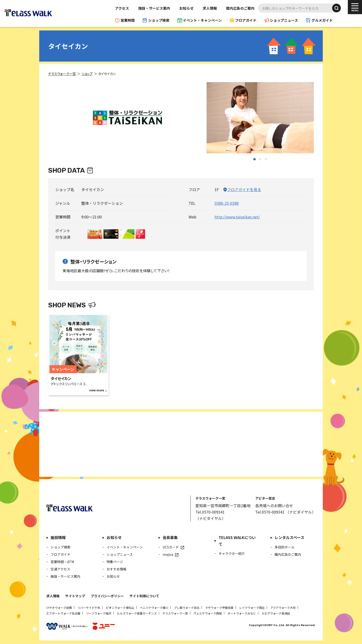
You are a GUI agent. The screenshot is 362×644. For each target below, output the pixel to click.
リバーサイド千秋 (89, 608)
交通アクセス (60, 569)
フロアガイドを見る (244, 189)
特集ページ (115, 562)
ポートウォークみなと (242, 613)
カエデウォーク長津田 (276, 613)
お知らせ (186, 8)
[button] (254, 159)
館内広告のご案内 (240, 8)
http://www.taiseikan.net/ (237, 217)
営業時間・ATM (62, 562)
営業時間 (128, 20)
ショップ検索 (159, 20)
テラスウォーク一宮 (175, 613)
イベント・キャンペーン (202, 20)
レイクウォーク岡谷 (252, 608)
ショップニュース (284, 20)
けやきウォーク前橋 (59, 608)
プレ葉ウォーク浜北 (187, 608)
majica (168, 554)
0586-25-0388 (227, 203)
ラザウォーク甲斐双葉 (219, 608)
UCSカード (171, 547)
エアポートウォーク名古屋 (63, 613)
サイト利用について (144, 596)
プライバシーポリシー (107, 596)
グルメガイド (322, 20)
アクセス (122, 8)
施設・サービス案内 (154, 8)
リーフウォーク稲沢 (99, 613)
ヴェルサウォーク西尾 (208, 613)
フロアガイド (246, 20)
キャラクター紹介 (232, 553)
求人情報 (210, 8)
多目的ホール (284, 547)
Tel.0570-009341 (210, 512)
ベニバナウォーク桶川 (154, 608)
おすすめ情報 (116, 569)
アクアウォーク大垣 (283, 608)
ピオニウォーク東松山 (120, 608)
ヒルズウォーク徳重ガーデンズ (137, 613)
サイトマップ (75, 596)
